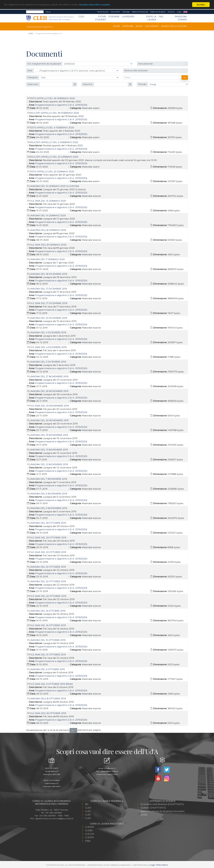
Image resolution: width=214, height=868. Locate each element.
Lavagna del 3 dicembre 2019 (48, 362)
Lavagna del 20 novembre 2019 (49, 420)
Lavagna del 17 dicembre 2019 (48, 289)
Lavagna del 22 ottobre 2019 (48, 581)
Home (117, 26)
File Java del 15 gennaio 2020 (48, 201)
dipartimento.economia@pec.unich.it (54, 819)
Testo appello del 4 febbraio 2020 (52, 128)
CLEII (81, 17)
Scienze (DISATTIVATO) (153, 808)
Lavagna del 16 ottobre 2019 (47, 611)
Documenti (152, 26)
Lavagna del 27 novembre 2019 (49, 376)
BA (87, 804)
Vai (185, 77)
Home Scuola (103, 12)
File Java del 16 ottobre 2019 (47, 625)
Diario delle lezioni (174, 26)
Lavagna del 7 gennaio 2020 (47, 259)
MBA (88, 841)
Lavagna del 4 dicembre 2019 (48, 332)
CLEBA (89, 830)
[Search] (35, 12)
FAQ (161, 17)
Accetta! (201, 5)
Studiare (114, 17)
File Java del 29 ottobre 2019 (48, 538)
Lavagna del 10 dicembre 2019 (48, 318)
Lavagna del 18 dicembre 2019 (48, 274)
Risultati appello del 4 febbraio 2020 (54, 142)
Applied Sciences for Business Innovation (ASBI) (163, 813)
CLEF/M (89, 837)
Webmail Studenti (158, 12)
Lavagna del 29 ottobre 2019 (48, 523)
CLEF (88, 815)
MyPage (126, 12)
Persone (128, 26)
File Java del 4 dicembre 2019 (48, 347)
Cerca (48, 12)
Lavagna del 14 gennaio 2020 (48, 215)
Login (179, 12)
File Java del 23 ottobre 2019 (48, 552)
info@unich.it (110, 768)
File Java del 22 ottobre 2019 (48, 596)
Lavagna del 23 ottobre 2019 (48, 567)
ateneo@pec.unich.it (109, 771)
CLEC (88, 811)
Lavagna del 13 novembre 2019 (49, 450)
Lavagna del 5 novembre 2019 (48, 508)
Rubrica (171, 12)
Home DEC (115, 12)
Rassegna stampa (181, 18)
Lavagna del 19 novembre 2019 (49, 435)
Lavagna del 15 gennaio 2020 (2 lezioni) (54, 186)
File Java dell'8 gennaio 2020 (48, 245)
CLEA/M (90, 827)
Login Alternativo (159, 865)
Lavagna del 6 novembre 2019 (48, 494)
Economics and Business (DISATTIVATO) (162, 804)
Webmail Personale (140, 12)
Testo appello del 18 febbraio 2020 (52, 98)
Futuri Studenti (101, 18)
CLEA (88, 808)
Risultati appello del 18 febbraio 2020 (54, 113)
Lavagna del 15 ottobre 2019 (47, 640)
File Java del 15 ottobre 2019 (47, 655)
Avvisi (139, 26)
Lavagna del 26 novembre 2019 (49, 391)
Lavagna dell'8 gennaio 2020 (48, 230)
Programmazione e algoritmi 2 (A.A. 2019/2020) (61, 105)
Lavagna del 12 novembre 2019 (49, 464)
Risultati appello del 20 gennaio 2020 (54, 157)
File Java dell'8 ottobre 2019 (48, 713)
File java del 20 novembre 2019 (49, 406)
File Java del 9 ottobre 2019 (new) (51, 684)
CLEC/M (90, 834)
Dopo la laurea (151, 18)
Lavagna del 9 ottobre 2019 (47, 669)
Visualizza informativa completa (96, 5)
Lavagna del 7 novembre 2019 (48, 479)
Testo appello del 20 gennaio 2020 (52, 172)
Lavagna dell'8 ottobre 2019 (48, 699)
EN (185, 12)
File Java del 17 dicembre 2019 (48, 303)
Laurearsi (128, 17)
